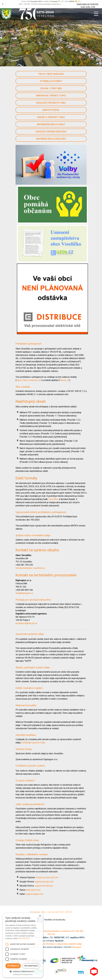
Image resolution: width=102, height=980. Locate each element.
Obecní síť (65, 380)
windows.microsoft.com (47, 877)
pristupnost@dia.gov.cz (26, 623)
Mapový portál (51, 110)
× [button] (40, 916)
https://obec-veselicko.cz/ (29, 380)
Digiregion (76, 947)
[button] (23, 971)
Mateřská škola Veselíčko (51, 139)
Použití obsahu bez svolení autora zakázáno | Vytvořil (46, 947)
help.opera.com (33, 890)
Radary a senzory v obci (51, 117)
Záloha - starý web (51, 88)
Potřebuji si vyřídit (51, 81)
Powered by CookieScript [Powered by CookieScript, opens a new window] (23, 974)
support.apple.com (35, 894)
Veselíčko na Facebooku (51, 920)
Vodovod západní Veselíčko (51, 132)
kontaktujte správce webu (33, 743)
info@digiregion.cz (24, 593)
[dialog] (23, 945)
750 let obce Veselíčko (51, 74)
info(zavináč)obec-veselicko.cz (30, 568)
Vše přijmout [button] (13, 966)
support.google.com (44, 882)
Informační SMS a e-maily (51, 124)
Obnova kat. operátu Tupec (51, 96)
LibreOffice (53, 499)
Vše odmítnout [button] (31, 966)
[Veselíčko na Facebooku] (3, 4)
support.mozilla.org (44, 886)
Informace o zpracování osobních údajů (64, 944)
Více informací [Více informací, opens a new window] (24, 938)
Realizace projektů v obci (51, 103)
